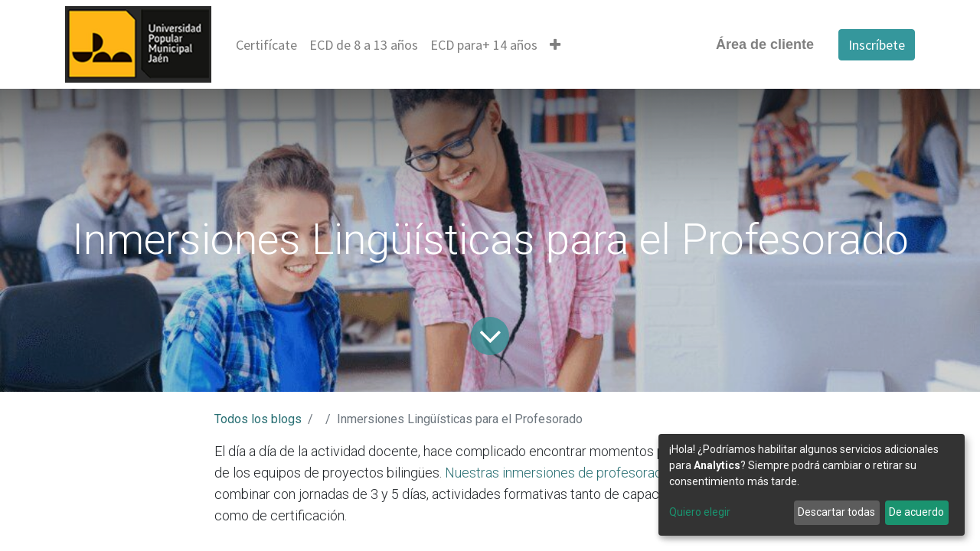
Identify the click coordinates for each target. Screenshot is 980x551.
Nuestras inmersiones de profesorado (557, 473)
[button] (555, 45)
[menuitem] (266, 45)
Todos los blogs (258, 419)
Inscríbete (877, 45)
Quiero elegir (700, 512)
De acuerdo (916, 512)
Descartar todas (836, 512)
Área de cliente (765, 44)
